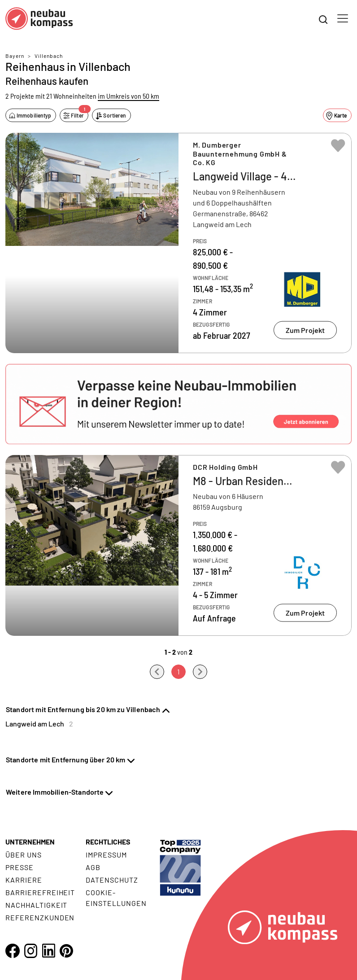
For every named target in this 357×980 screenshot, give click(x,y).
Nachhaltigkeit (36, 905)
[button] (178, 404)
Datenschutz (112, 880)
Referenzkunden (40, 917)
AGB (93, 867)
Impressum (106, 855)
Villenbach (49, 56)
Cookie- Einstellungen (116, 898)
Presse (20, 867)
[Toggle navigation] (343, 18)
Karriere (24, 880)
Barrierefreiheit (40, 892)
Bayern (15, 56)
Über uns (24, 855)
